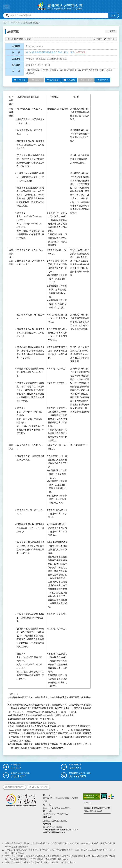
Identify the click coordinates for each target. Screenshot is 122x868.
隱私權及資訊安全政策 (38, 787)
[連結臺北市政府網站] (111, 797)
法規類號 (16, 46)
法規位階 (16, 59)
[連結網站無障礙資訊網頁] (92, 796)
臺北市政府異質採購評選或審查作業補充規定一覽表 (50, 52)
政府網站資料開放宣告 (14, 787)
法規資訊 (15, 23)
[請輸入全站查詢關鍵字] (59, 15)
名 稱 (16, 53)
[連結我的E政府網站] (104, 796)
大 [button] (90, 803)
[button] (111, 31)
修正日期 (16, 65)
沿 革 (16, 71)
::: (2, 21)
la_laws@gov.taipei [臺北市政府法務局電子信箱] (53, 827)
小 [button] (84, 803)
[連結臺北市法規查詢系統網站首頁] (60, 6)
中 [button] (87, 803)
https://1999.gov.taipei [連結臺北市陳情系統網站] (55, 820)
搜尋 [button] (113, 15)
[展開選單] (6, 7)
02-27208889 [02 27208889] (64, 808)
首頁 (5, 23)
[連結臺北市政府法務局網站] (21, 800)
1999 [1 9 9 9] (45, 808)
